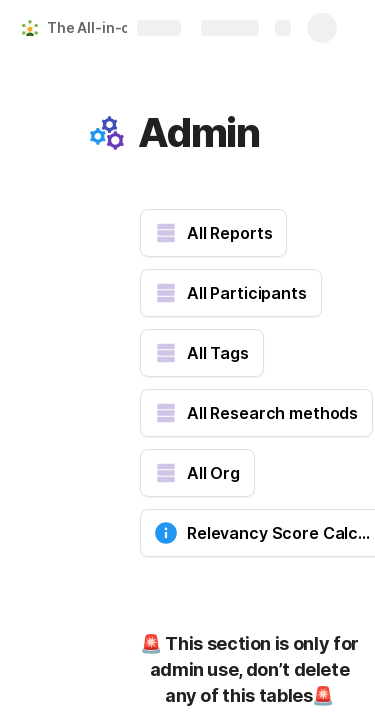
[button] (107, 133)
